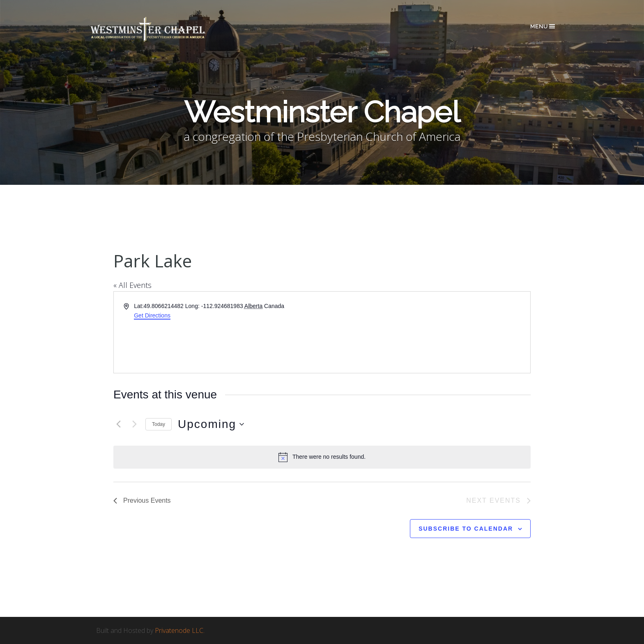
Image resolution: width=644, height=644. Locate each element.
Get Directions (152, 315)
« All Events (132, 285)
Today (159, 424)
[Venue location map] (425, 332)
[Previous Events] (118, 424)
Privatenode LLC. (180, 630)
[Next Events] (134, 424)
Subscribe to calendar (466, 529)
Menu (543, 26)
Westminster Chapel (160, 29)
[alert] (322, 457)
